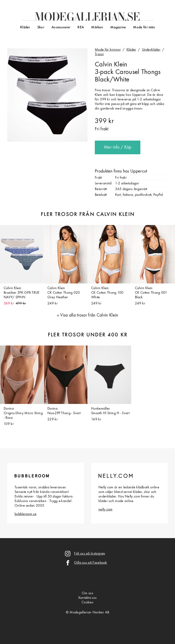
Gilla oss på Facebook (90, 563)
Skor (41, 27)
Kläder (25, 27)
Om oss (87, 593)
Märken (97, 27)
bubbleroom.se (26, 514)
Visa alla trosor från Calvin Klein (89, 315)
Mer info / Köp (118, 147)
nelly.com (106, 510)
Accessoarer (61, 27)
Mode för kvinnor (108, 50)
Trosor (99, 54)
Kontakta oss (88, 598)
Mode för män (144, 27)
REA (81, 27)
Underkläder (151, 50)
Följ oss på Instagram (90, 554)
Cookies (87, 602)
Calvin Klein (111, 65)
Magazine (118, 27)
